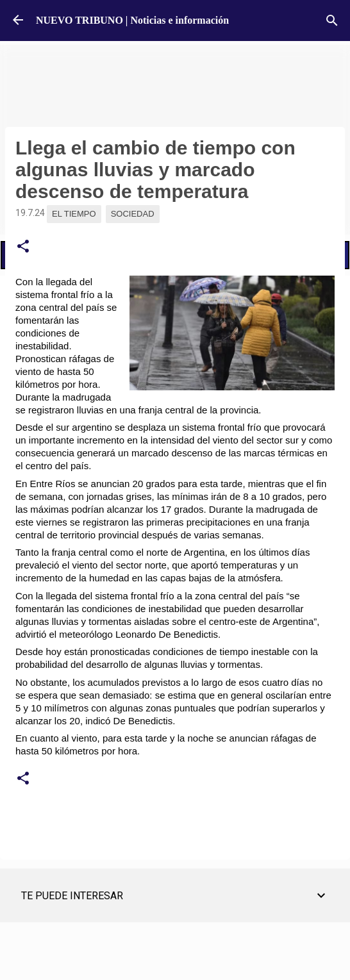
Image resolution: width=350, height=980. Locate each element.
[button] (23, 247)
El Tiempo (74, 214)
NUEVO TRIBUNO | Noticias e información (132, 20)
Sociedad (133, 214)
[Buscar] (332, 21)
